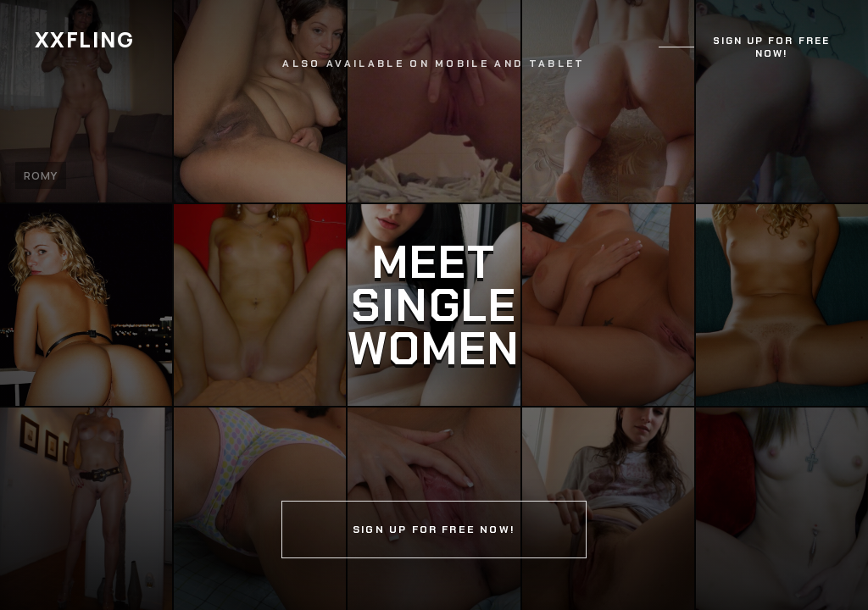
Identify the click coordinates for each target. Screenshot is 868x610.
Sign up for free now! (771, 47)
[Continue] (434, 305)
